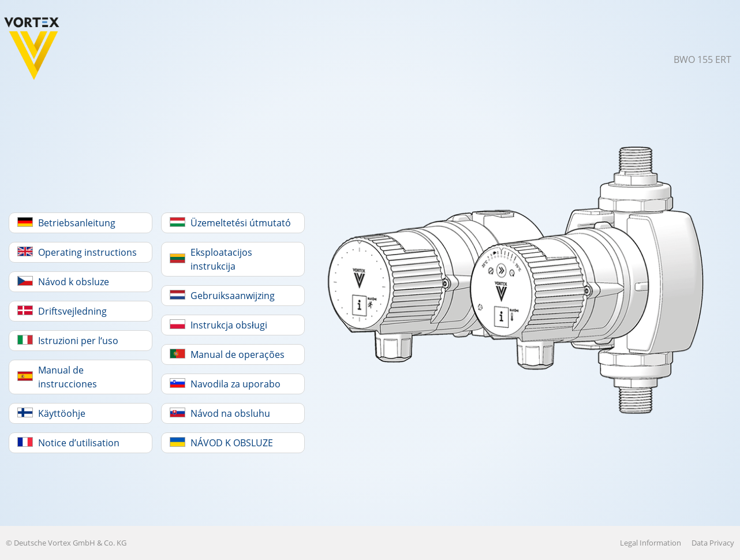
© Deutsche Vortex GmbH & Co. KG (66, 543)
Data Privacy (713, 543)
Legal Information (651, 543)
